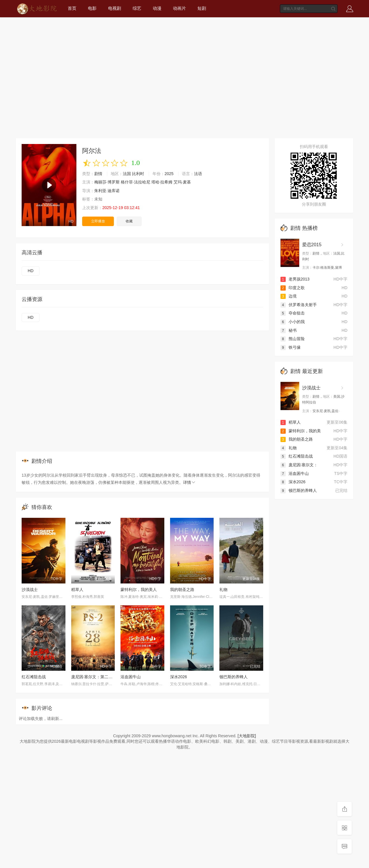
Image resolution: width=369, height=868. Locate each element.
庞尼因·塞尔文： (299, 465)
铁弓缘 (291, 347)
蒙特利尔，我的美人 (139, 590)
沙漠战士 (30, 590)
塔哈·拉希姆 (162, 182)
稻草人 (77, 590)
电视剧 (115, 8)
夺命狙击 (293, 313)
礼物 (223, 590)
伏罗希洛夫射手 (299, 305)
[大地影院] (247, 736)
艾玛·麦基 (182, 182)
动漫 (157, 8)
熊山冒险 (293, 339)
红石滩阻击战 (34, 677)
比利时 (138, 174)
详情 (189, 482)
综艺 (137, 8)
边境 (289, 296)
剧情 (98, 174)
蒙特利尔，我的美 (301, 431)
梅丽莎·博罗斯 (107, 182)
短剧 (202, 8)
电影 (92, 8)
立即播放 (98, 221)
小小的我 (293, 322)
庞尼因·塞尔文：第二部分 (94, 677)
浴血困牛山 (131, 677)
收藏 (129, 221)
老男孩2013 (295, 279)
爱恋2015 (312, 245)
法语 (198, 174)
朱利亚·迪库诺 (107, 191)
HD (31, 271)
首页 (72, 8)
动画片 (179, 8)
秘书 (289, 330)
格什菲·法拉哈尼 (135, 182)
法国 (127, 174)
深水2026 (179, 677)
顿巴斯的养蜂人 (234, 677)
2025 (169, 174)
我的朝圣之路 (182, 590)
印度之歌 (293, 288)
